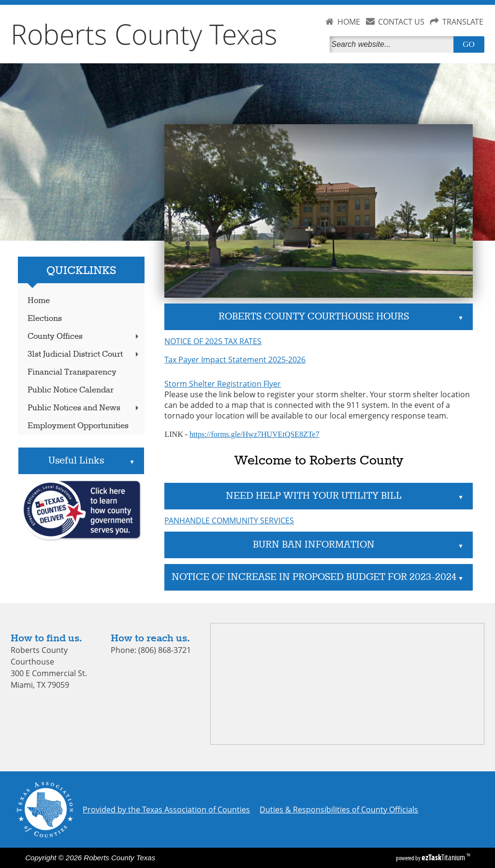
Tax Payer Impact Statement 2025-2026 (235, 360)
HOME (349, 22)
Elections (45, 319)
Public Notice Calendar (71, 390)
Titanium (444, 857)
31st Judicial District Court (84, 354)
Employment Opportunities (78, 426)
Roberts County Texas (144, 34)
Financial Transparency (72, 372)
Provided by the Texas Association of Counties (166, 810)
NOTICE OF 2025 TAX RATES (213, 341)
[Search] (393, 44)
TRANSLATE (463, 22)
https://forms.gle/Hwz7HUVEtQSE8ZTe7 (255, 434)
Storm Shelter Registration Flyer (223, 384)
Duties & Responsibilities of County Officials (339, 810)
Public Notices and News (84, 408)
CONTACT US (401, 22)
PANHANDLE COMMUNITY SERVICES (229, 521)
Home (39, 301)
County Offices (84, 337)
